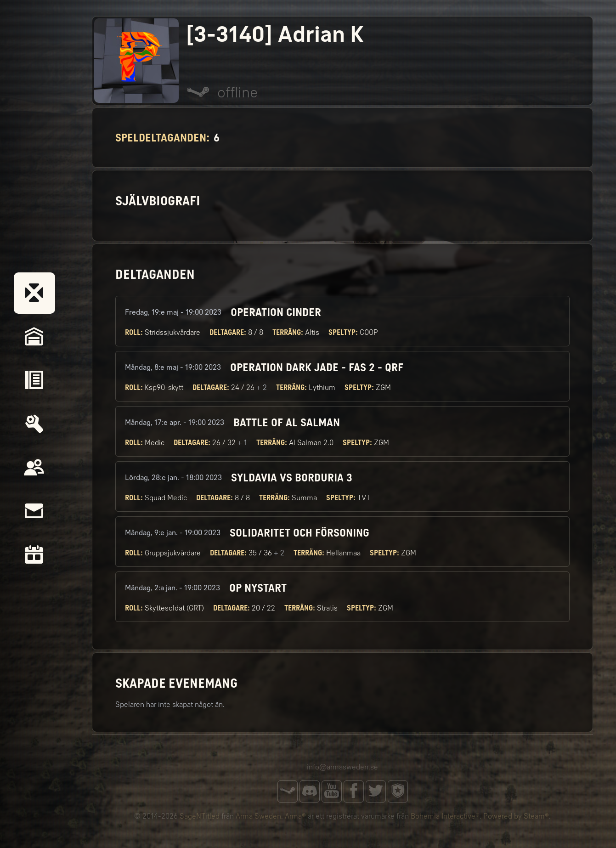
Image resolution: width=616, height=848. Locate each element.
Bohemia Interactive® (445, 816)
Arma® (295, 816)
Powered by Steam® (516, 816)
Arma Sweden (258, 816)
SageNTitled (200, 816)
